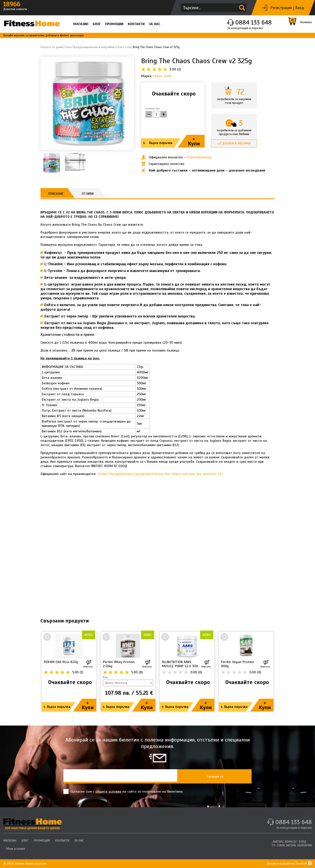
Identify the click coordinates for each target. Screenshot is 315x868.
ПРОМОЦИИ (114, 24)
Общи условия (15, 849)
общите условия (109, 792)
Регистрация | (282, 8)
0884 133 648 (253, 22)
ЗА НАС (155, 24)
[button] (129, 103)
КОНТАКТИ (136, 24)
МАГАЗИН (81, 24)
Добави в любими (236, 143)
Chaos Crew (162, 76)
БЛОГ (97, 24)
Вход (300, 8)
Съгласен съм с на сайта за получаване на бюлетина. (123, 791)
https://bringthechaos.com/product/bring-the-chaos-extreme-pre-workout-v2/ (161, 474)
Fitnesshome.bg (199, 157)
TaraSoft (304, 864)
